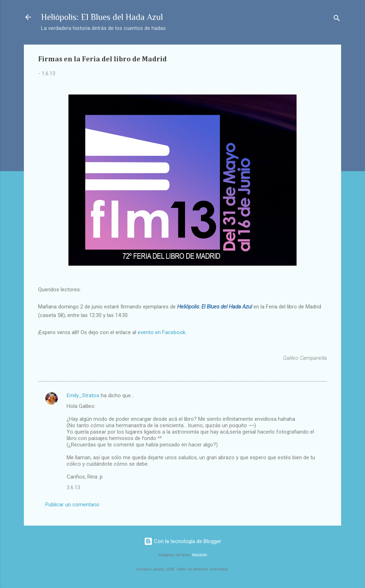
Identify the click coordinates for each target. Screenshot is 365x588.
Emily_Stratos (83, 395)
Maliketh (200, 555)
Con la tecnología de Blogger (183, 541)
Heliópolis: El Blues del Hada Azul (102, 17)
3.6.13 (73, 487)
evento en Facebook (161, 332)
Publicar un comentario (72, 505)
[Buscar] (337, 19)
